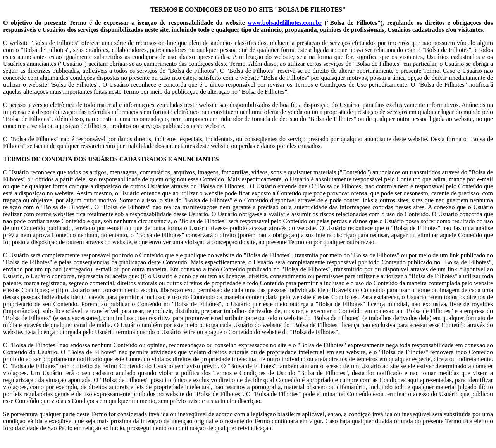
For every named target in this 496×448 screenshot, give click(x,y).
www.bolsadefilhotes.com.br (285, 23)
